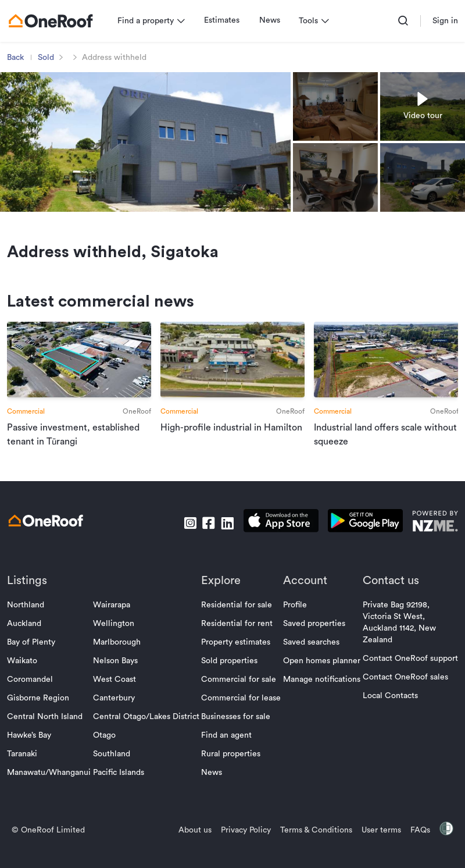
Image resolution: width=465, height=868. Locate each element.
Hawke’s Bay (31, 749)
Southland (113, 768)
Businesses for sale (236, 731)
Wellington (115, 638)
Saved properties (313, 638)
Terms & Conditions (314, 844)
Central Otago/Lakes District (147, 731)
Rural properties (231, 768)
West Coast (116, 693)
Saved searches (310, 656)
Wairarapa (113, 619)
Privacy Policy (244, 844)
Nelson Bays (117, 675)
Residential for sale (237, 619)
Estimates (224, 20)
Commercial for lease (242, 712)
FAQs (418, 844)
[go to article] (81, 395)
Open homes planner (321, 675)
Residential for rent (237, 638)
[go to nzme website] (433, 537)
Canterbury (115, 712)
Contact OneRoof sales (403, 691)
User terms (379, 844)
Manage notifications (321, 693)
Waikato (24, 675)
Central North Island (47, 731)
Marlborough (118, 656)
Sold (48, 58)
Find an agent (227, 749)
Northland (28, 619)
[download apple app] (279, 537)
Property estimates (236, 656)
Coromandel (32, 693)
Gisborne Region (40, 712)
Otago (105, 749)
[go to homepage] (53, 21)
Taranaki (24, 768)
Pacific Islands (120, 787)
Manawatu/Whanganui (51, 787)
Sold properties (230, 675)
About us (193, 844)
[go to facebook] (206, 536)
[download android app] (363, 537)
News (272, 20)
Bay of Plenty (33, 656)
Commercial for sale (239, 693)
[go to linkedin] (225, 536)
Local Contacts (388, 710)
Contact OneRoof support (408, 673)
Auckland (26, 638)
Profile (294, 619)
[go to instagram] (188, 536)
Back (18, 58)
